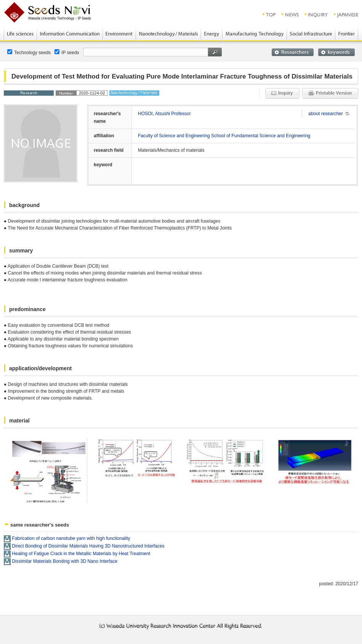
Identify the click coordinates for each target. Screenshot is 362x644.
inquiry (317, 14)
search (215, 52)
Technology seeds (29, 52)
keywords (336, 52)
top (270, 14)
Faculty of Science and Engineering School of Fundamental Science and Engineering (224, 136)
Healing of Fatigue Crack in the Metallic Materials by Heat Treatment (81, 554)
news (291, 14)
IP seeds (67, 52)
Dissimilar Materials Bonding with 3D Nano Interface (65, 561)
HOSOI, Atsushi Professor (164, 114)
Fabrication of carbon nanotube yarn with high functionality (71, 538)
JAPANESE (347, 14)
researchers (293, 52)
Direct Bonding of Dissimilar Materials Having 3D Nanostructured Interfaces (88, 546)
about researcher (326, 114)
